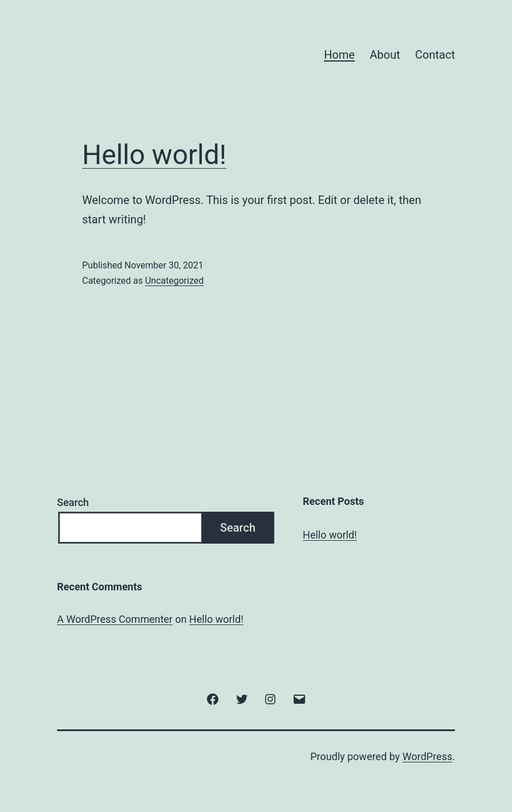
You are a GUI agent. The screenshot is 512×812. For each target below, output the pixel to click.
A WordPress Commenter (115, 619)
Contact (435, 55)
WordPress (427, 756)
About (385, 55)
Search (73, 502)
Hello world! (154, 155)
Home (339, 55)
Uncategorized (174, 281)
